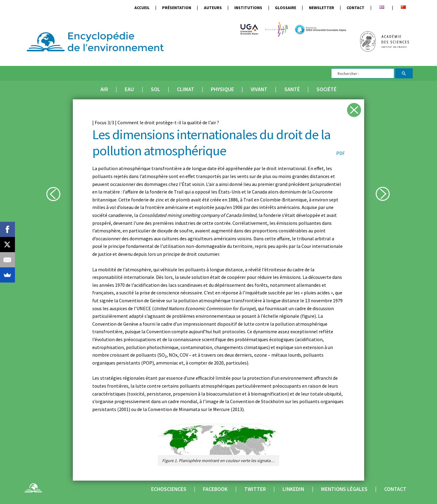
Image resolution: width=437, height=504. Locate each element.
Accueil (142, 8)
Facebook (215, 489)
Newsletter (322, 8)
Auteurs (213, 8)
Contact (356, 8)
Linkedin (293, 489)
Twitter (255, 489)
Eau (129, 89)
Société (327, 89)
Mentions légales (344, 489)
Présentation (177, 8)
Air (104, 89)
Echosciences (169, 489)
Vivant (259, 89)
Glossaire (286, 8)
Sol (156, 89)
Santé (292, 89)
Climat (186, 89)
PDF (340, 153)
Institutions (248, 8)
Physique (222, 89)
